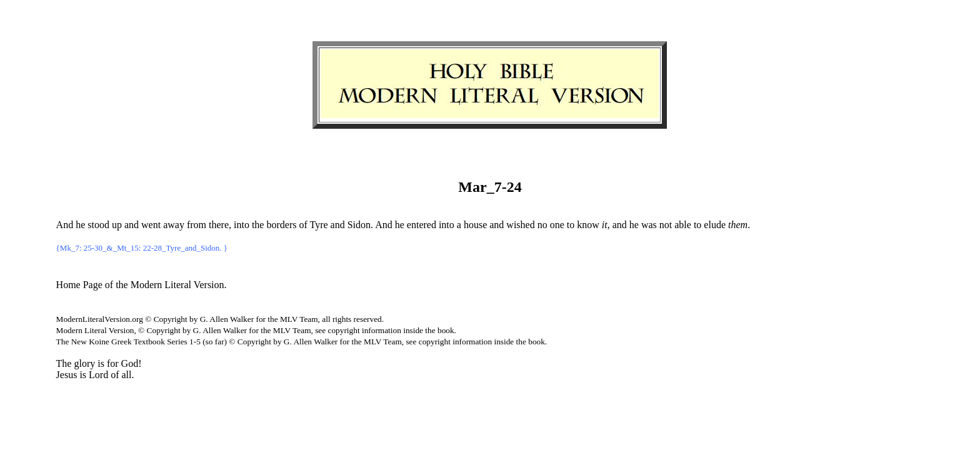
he (80, 225)
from (197, 225)
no (542, 225)
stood (98, 225)
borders (281, 225)
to (571, 225)
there (219, 225)
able (683, 225)
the (258, 225)
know (588, 225)
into (242, 225)
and (132, 225)
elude (715, 225)
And (65, 225)
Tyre (318, 225)
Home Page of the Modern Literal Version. (142, 285)
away (174, 225)
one (557, 225)
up (117, 225)
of (303, 225)
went (151, 225)
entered (422, 225)
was (649, 225)
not (666, 225)
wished (520, 225)
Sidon (359, 225)
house (475, 225)
